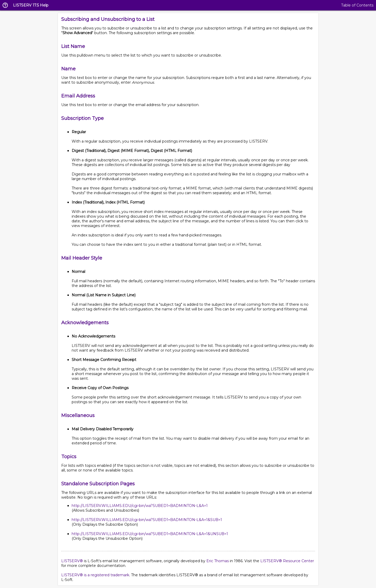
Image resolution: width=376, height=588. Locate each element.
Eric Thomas (218, 561)
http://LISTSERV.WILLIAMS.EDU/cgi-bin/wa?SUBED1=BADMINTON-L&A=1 (140, 506)
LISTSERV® (72, 561)
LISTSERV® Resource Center (287, 561)
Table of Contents (357, 5)
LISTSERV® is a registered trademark (95, 575)
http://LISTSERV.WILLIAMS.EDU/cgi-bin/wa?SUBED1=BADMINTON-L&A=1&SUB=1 (147, 520)
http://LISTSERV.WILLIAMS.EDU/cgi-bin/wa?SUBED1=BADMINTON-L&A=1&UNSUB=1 (150, 534)
